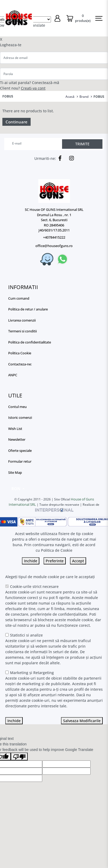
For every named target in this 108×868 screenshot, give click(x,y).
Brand (84, 97)
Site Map (15, 472)
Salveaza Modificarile (82, 721)
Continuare (17, 122)
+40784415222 (54, 237)
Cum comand (19, 298)
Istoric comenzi (20, 417)
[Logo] (54, 191)
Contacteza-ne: (20, 364)
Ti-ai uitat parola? (15, 83)
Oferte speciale (20, 451)
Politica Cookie (20, 353)
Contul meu (17, 407)
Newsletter (17, 439)
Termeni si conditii (22, 331)
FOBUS (99, 97)
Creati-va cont (33, 88)
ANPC (13, 375)
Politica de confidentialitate (30, 342)
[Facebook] (59, 158)
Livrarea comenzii (22, 320)
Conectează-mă (46, 83)
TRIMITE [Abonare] (82, 144)
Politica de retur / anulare (28, 309)
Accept (78, 561)
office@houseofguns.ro (54, 246)
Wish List (15, 429)
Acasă (70, 97)
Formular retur (20, 461)
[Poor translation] (19, 756)
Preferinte (55, 561)
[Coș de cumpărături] (78, 18)
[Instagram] (70, 158)
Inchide (31, 561)
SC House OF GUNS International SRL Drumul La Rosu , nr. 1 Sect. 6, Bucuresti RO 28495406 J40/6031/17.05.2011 (54, 220)
